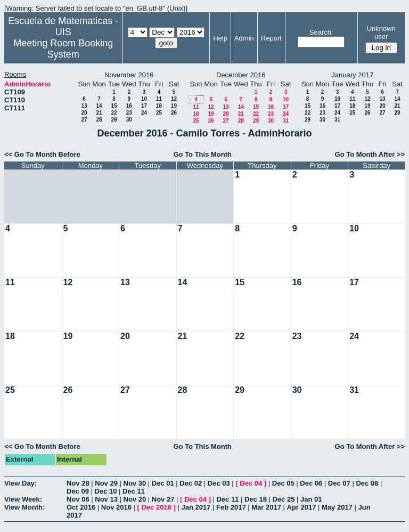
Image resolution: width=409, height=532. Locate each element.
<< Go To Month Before (42, 154)
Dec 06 (311, 483)
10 (144, 99)
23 (129, 113)
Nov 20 (135, 499)
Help (220, 38)
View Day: (21, 483)
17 (144, 106)
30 (129, 120)
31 (286, 121)
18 (159, 106)
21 (99, 113)
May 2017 (337, 507)
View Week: (23, 499)
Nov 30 (135, 483)
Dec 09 (78, 491)
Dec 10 (106, 491)
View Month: (24, 507)
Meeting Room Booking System (63, 49)
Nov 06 (78, 499)
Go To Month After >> (370, 154)
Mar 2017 (266, 507)
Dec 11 (134, 491)
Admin (244, 38)
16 (129, 106)
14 (99, 106)
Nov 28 (78, 483)
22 (114, 113)
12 (174, 99)
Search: (321, 32)
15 (114, 106)
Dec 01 (163, 483)
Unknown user (381, 33)
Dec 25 (284, 499)
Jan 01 (311, 499)
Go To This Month (202, 154)
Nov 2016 (116, 507)
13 (84, 106)
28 (99, 120)
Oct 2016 (81, 507)
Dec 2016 (156, 507)
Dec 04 (251, 483)
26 (174, 113)
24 (144, 113)
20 (84, 113)
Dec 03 (219, 483)
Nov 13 (106, 499)
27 (84, 120)
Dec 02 (191, 483)
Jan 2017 (196, 507)
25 (159, 113)
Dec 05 (283, 483)
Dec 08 (367, 483)
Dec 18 (256, 499)
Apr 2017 (302, 507)
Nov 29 (106, 483)
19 (174, 106)
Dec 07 (339, 483)
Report (271, 38)
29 (114, 120)
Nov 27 (163, 499)
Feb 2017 (231, 507)
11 (159, 99)
